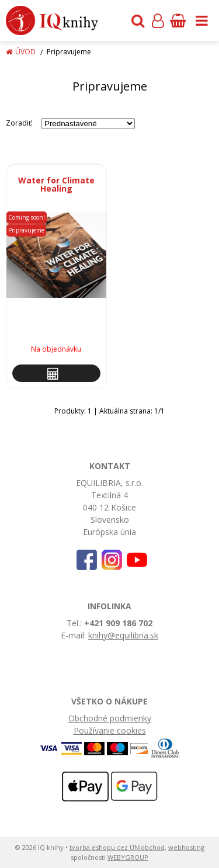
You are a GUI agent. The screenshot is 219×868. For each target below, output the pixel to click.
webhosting (186, 847)
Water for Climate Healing (56, 185)
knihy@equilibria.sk (123, 635)
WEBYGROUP (128, 857)
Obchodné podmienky (110, 718)
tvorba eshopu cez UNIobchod (117, 847)
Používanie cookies (110, 730)
